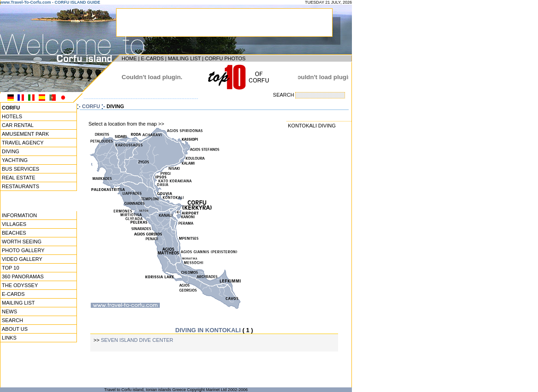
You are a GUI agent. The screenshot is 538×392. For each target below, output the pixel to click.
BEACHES (14, 233)
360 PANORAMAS (23, 277)
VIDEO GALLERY (22, 259)
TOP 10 (11, 268)
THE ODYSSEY (20, 285)
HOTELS (12, 116)
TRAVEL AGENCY (23, 143)
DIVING (11, 151)
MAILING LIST (184, 58)
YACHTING (15, 160)
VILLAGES (14, 224)
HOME (129, 58)
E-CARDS (152, 58)
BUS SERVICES (20, 169)
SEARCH (12, 320)
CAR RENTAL (18, 125)
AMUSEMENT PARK (25, 134)
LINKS (9, 338)
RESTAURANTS (20, 186)
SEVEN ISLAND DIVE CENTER (137, 340)
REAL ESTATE (19, 178)
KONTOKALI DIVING (312, 126)
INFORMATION (19, 215)
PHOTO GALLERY (23, 250)
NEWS (9, 311)
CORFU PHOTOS (225, 58)
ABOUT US (15, 329)
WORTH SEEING (22, 242)
